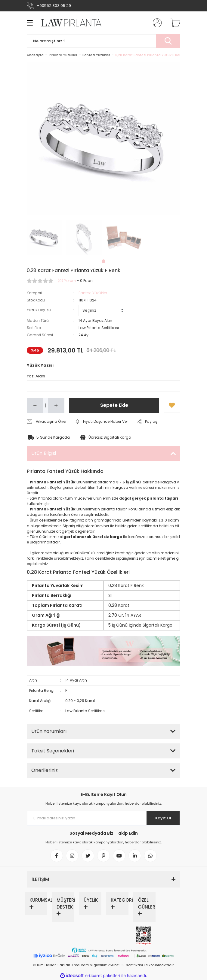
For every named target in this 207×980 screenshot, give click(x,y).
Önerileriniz (45, 770)
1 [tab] (103, 261)
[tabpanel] (45, 237)
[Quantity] (46, 405)
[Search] (103, 41)
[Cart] (173, 23)
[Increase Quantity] (56, 405)
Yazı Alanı (36, 376)
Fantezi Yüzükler (93, 293)
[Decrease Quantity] (35, 405)
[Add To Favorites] (172, 405)
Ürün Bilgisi (44, 453)
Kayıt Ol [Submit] (163, 818)
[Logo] (68, 23)
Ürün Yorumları (49, 731)
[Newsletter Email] (103, 818)
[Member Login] (156, 23)
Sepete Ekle (114, 405)
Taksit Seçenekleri (53, 751)
